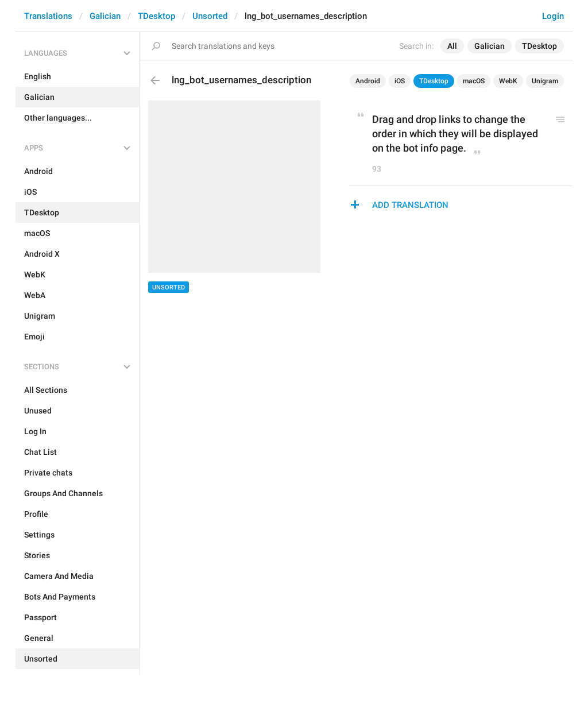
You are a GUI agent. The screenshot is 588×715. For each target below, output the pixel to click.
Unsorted (210, 16)
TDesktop (156, 16)
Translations (48, 16)
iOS (400, 81)
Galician (105, 16)
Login (553, 16)
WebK (508, 81)
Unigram (545, 81)
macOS (474, 81)
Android (368, 81)
